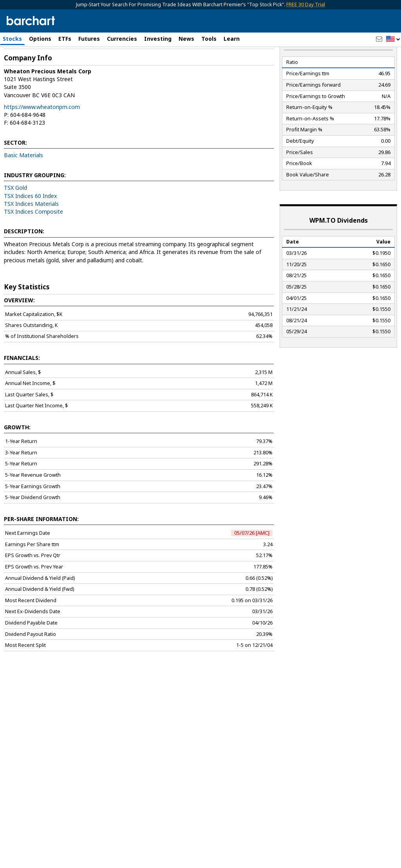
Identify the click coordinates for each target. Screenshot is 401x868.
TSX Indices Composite (33, 240)
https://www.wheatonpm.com (42, 135)
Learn (232, 39)
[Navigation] (72, 67)
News (186, 39)
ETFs (65, 39)
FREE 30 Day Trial (306, 5)
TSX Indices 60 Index (30, 224)
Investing (158, 39)
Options (40, 39)
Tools (209, 39)
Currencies (122, 39)
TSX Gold (15, 216)
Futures (89, 39)
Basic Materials (23, 183)
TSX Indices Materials (31, 232)
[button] (393, 39)
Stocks (12, 39)
